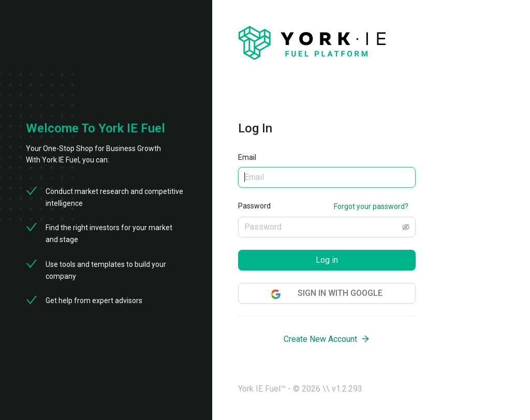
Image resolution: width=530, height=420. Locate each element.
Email (247, 157)
